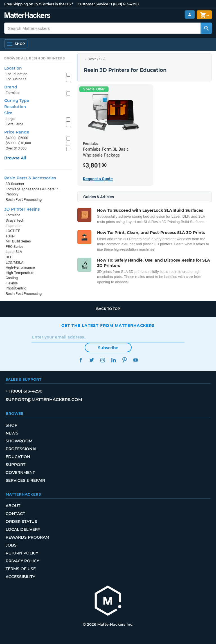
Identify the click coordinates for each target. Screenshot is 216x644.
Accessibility (20, 577)
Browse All (15, 158)
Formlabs (13, 93)
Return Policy (22, 553)
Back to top (108, 309)
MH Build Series (18, 241)
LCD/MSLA (14, 262)
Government (20, 473)
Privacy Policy (22, 561)
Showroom (19, 441)
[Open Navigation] (16, 44)
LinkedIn (113, 360)
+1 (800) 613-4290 (124, 4)
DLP (9, 257)
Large (10, 119)
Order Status (21, 522)
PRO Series (15, 247)
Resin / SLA (97, 59)
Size (8, 113)
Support (15, 465)
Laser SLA (14, 252)
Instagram (103, 360)
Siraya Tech (15, 220)
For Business (16, 79)
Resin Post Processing (24, 200)
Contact (15, 514)
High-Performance (20, 267)
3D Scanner (15, 184)
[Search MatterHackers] (206, 28)
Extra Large (14, 124)
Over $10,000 (16, 148)
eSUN (10, 236)
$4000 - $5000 (17, 138)
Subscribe (108, 348)
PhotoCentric (16, 288)
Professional (22, 449)
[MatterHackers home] (108, 601)
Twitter (92, 360)
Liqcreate (13, 226)
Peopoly (12, 194)
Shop (12, 425)
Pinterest (124, 360)
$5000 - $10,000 (18, 143)
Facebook (81, 360)
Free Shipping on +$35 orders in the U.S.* (39, 4)
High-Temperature (20, 273)
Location (13, 68)
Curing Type (17, 101)
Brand (11, 87)
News (12, 433)
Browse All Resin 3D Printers (35, 58)
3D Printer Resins (22, 209)
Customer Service (93, 4)
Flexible (12, 283)
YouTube (135, 360)
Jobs (11, 545)
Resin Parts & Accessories (30, 178)
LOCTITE (13, 231)
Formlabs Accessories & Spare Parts (33, 189)
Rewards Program (27, 537)
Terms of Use (21, 569)
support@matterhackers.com (44, 399)
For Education (16, 74)
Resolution (15, 107)
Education (18, 457)
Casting (12, 278)
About (13, 506)
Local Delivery (23, 529)
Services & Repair (25, 480)
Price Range (17, 132)
